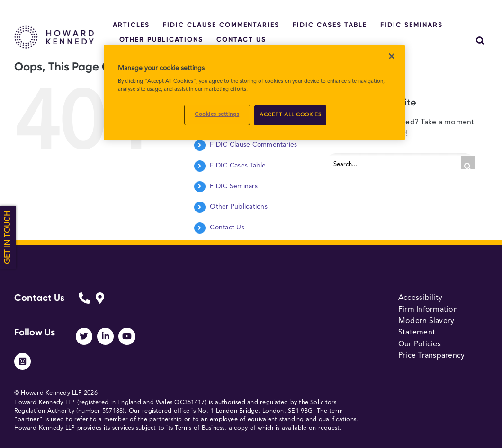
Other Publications (238, 207)
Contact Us (227, 228)
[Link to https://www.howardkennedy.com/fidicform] (84, 305)
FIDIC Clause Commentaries (253, 145)
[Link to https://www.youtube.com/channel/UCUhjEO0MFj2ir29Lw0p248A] (127, 336)
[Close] (392, 56)
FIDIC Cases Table (238, 166)
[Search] (468, 163)
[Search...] (400, 163)
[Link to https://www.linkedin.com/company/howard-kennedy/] (105, 336)
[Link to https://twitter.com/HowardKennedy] (84, 336)
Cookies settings (217, 114)
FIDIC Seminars (233, 186)
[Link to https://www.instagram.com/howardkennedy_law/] (22, 361)
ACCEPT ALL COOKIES (290, 115)
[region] (254, 93)
